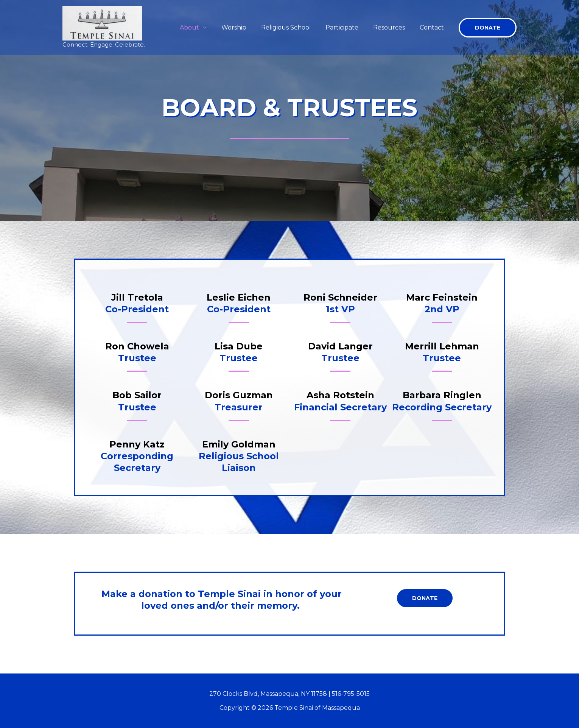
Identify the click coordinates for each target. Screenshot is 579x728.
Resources (393, 27)
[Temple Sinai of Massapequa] (102, 23)
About (203, 27)
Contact (433, 27)
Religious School (295, 27)
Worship (245, 27)
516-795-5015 (351, 694)
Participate (348, 27)
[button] (488, 28)
